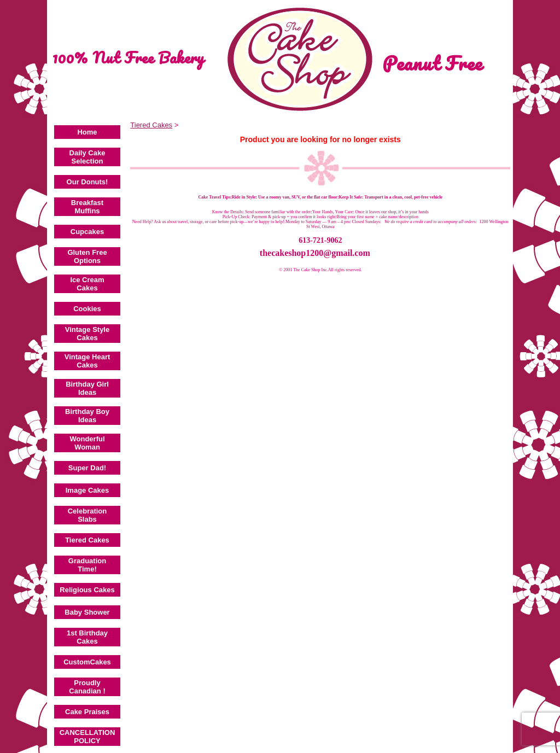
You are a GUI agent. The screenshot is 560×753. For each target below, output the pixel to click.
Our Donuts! (87, 182)
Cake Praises (87, 712)
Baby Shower (87, 612)
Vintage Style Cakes (87, 334)
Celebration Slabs (87, 515)
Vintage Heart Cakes (87, 361)
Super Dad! (87, 468)
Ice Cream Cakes (87, 284)
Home (87, 132)
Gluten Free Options (87, 256)
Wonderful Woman (87, 443)
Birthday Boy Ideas (87, 416)
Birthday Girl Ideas (87, 388)
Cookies (87, 309)
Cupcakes (87, 232)
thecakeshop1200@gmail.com (315, 253)
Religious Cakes (87, 590)
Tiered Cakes (87, 540)
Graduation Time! (87, 565)
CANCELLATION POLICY (87, 737)
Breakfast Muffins (87, 207)
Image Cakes (87, 490)
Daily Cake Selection (87, 157)
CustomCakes (87, 662)
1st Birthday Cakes (87, 637)
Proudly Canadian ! (87, 687)
